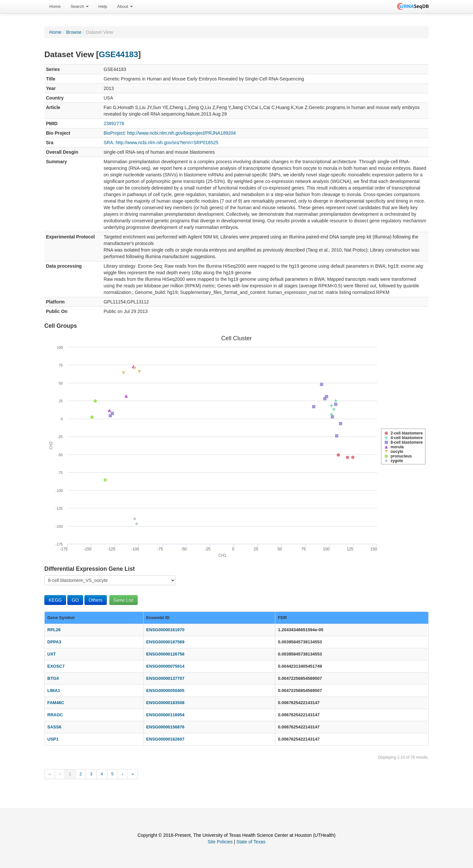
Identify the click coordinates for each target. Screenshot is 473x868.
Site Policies (220, 842)
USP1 (53, 739)
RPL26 (54, 630)
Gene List (124, 600)
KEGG (55, 600)
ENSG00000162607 (165, 739)
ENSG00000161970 (165, 630)
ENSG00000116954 (165, 715)
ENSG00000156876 (165, 727)
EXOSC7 (56, 666)
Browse (74, 32)
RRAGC (55, 715)
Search (80, 6)
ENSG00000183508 (165, 703)
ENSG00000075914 (165, 666)
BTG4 (53, 678)
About (125, 6)
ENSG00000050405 (165, 690)
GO (75, 600)
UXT (52, 654)
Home (55, 6)
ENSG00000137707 (165, 678)
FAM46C (56, 703)
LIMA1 (54, 690)
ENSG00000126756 (165, 654)
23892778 (114, 123)
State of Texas (251, 842)
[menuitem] (55, 7)
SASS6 (54, 727)
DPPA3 (54, 642)
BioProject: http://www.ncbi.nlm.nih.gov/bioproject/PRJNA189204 (170, 133)
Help (103, 6)
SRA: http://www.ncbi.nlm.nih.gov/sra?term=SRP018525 (161, 143)
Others (96, 600)
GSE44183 (119, 54)
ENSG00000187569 (165, 642)
